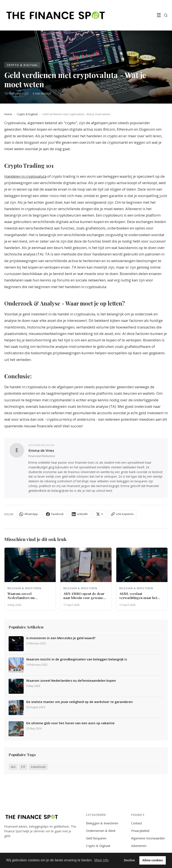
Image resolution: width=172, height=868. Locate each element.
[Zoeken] (166, 15)
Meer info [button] (101, 860)
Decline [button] (129, 860)
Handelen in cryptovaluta (25, 176)
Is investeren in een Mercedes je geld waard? (61, 638)
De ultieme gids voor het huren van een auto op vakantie (70, 723)
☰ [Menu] (159, 15)
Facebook (55, 514)
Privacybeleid (140, 831)
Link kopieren (122, 514)
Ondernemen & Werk (101, 831)
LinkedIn (80, 514)
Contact (137, 823)
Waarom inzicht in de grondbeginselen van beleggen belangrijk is (77, 659)
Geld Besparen (96, 838)
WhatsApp (29, 514)
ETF (23, 767)
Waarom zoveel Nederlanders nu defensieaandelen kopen (71, 681)
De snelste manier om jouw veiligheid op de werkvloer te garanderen (79, 702)
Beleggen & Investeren (102, 823)
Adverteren (139, 846)
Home (8, 114)
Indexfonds (38, 767)
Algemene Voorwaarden (148, 838)
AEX (13, 767)
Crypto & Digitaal (27, 114)
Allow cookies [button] (153, 860)
